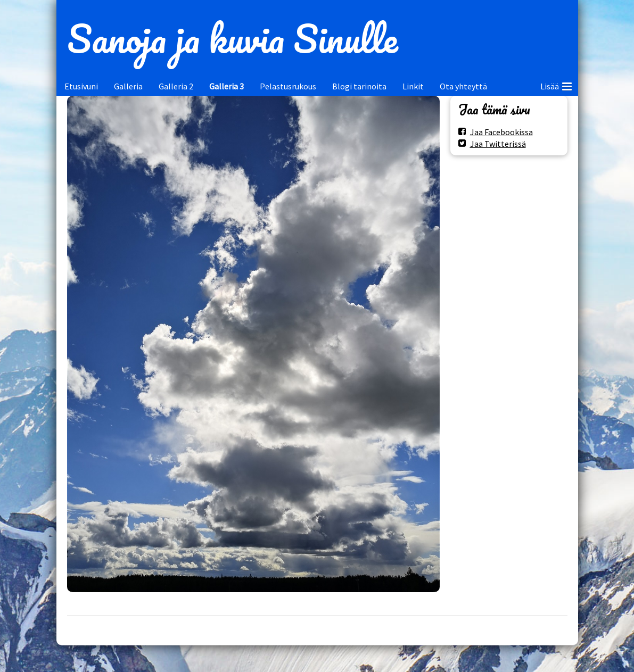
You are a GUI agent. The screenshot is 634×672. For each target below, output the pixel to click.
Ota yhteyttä (463, 86)
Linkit (413, 86)
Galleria (128, 86)
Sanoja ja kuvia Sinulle (232, 38)
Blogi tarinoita (359, 86)
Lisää (556, 85)
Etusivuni (81, 86)
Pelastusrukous (288, 86)
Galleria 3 (227, 86)
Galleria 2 (176, 86)
